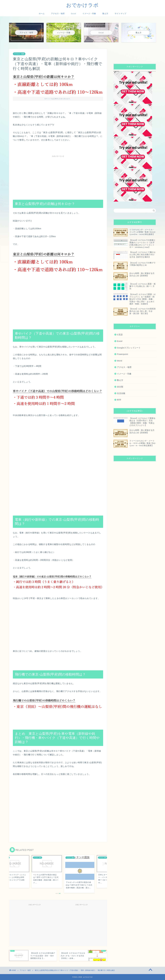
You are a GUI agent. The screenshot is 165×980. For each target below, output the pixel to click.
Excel (74, 14)
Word (120, 361)
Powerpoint (123, 354)
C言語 (120, 335)
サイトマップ (121, 14)
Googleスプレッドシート (129, 348)
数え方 (105, 14)
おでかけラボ (82, 5)
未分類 (120, 387)
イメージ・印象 (89, 14)
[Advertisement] (58, 176)
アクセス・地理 (58, 14)
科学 (119, 400)
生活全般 (121, 393)
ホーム (42, 14)
